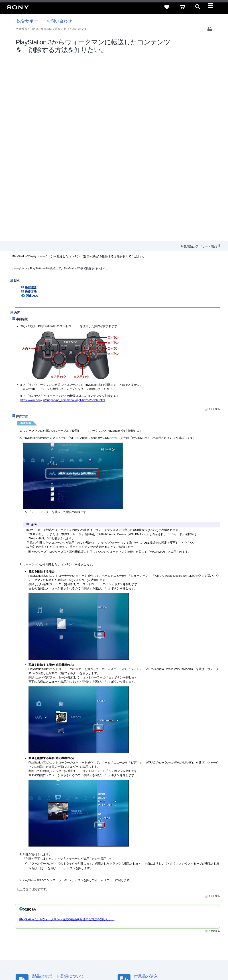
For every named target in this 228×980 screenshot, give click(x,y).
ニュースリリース (143, 927)
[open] (198, 7)
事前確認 (31, 103)
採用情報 (97, 927)
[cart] (182, 7)
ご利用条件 (36, 962)
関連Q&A (32, 112)
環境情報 (165, 927)
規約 (196, 919)
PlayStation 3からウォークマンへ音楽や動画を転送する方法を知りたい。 (67, 735)
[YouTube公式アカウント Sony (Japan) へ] (185, 938)
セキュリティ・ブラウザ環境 (106, 919)
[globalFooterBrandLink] (182, 965)
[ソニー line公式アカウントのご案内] (166, 938)
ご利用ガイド (179, 919)
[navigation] (214, 7)
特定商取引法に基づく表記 (148, 919)
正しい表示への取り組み (94, 962)
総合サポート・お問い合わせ (44, 21)
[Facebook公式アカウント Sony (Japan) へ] (194, 938)
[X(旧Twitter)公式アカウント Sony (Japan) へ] (175, 938)
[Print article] (210, 29)
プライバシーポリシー (61, 962)
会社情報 (81, 927)
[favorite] (167, 7)
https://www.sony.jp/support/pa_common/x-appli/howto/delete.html (63, 216)
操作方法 (31, 107)
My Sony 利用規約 (187, 927)
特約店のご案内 (117, 927)
